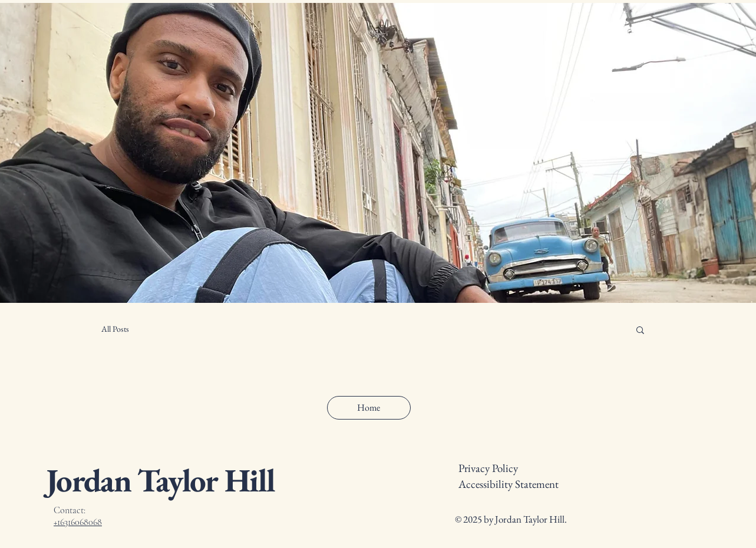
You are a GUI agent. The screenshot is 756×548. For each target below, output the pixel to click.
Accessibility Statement (509, 484)
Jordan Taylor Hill (160, 480)
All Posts (115, 329)
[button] (640, 331)
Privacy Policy (488, 468)
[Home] (369, 408)
